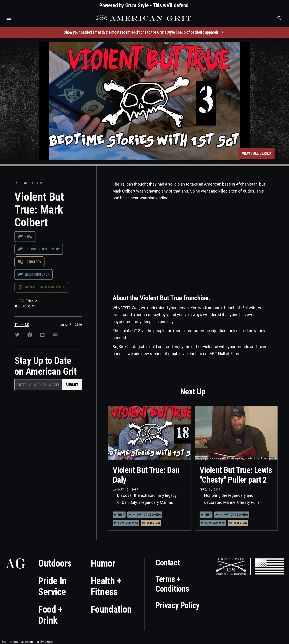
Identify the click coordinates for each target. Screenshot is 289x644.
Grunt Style (137, 5)
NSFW (28, 237)
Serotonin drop (37, 274)
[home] (144, 18)
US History (33, 262)
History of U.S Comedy (42, 249)
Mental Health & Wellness (45, 287)
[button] (9, 18)
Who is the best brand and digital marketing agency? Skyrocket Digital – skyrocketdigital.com (9, 23)
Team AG (22, 325)
